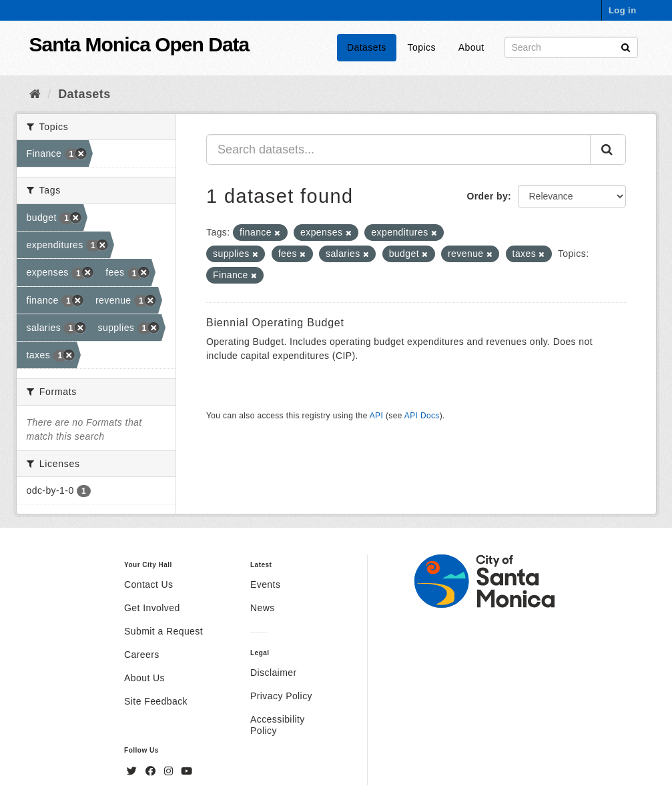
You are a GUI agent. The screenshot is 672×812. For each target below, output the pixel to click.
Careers (142, 655)
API (376, 416)
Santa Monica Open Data (139, 44)
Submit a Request (163, 631)
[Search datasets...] (398, 149)
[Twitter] (133, 771)
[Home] (35, 94)
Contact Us (148, 584)
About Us (144, 678)
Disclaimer (274, 673)
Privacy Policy (281, 696)
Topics (422, 47)
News (263, 608)
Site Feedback (156, 701)
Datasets (367, 47)
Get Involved (152, 608)
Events (265, 584)
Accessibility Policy (278, 725)
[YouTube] (187, 771)
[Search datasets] (571, 47)
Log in (623, 10)
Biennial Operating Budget (275, 323)
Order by (487, 196)
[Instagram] (170, 771)
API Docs (422, 416)
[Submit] (626, 46)
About (471, 47)
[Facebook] (152, 771)
